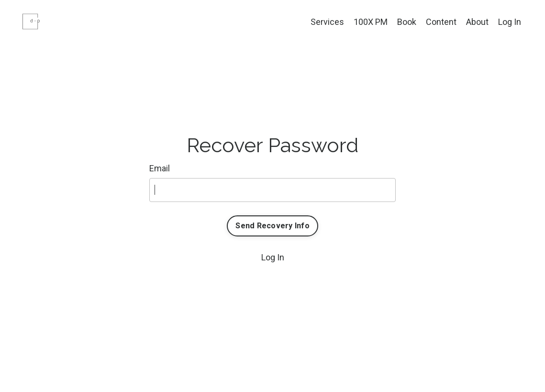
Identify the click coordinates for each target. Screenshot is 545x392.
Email (160, 168)
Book (407, 22)
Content (441, 22)
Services (327, 22)
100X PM (371, 22)
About (477, 22)
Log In (510, 22)
